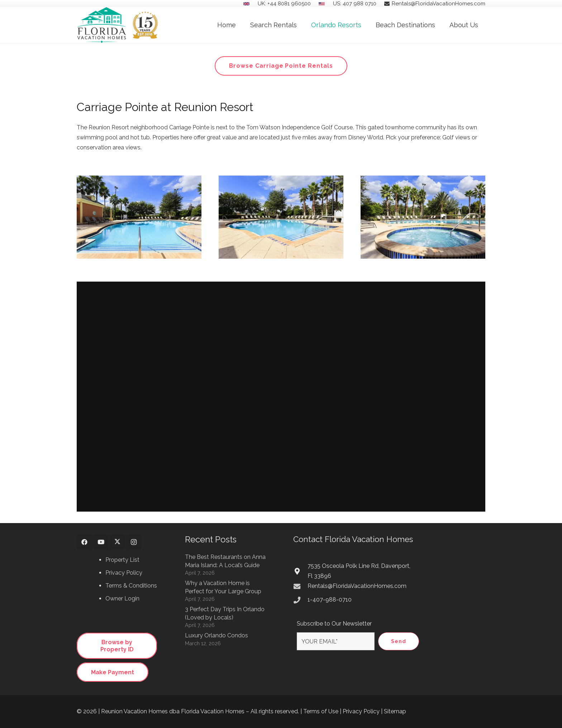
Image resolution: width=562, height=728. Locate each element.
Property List (122, 560)
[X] (117, 542)
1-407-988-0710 (330, 600)
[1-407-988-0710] (300, 600)
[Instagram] (134, 542)
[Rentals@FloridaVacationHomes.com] (300, 586)
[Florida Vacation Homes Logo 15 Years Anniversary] (117, 25)
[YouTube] (101, 542)
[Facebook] (84, 542)
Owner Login (122, 598)
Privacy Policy (124, 573)
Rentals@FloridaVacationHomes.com (357, 586)
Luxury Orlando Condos (216, 635)
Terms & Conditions (131, 586)
